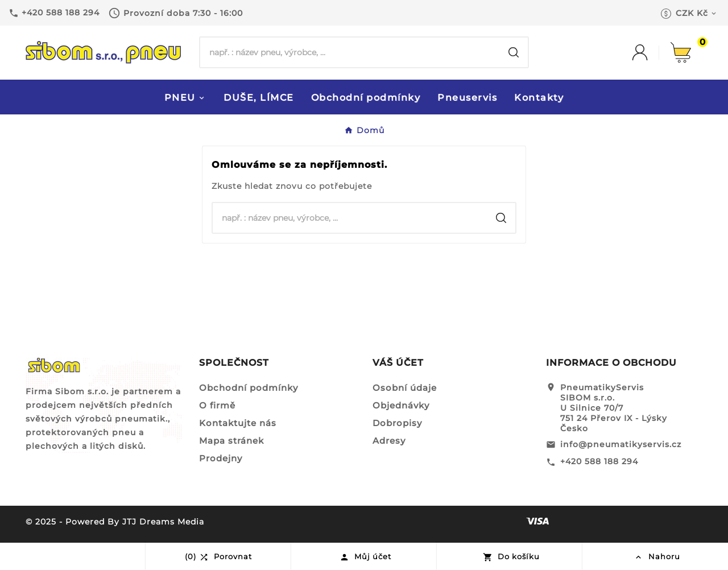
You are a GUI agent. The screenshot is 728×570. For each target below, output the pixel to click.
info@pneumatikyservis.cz (621, 444)
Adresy (389, 441)
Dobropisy (397, 423)
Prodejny (221, 458)
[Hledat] (350, 52)
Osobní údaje (405, 388)
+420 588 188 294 (599, 461)
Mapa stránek (231, 441)
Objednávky (401, 405)
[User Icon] (651, 52)
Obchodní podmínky (249, 388)
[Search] (514, 52)
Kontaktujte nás (238, 423)
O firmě (217, 405)
